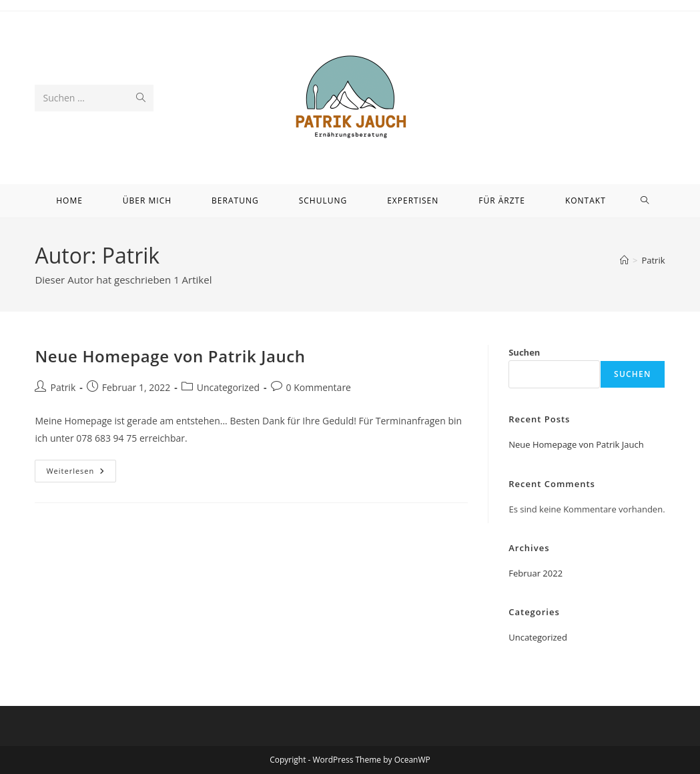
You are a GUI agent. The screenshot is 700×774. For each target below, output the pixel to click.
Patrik (653, 260)
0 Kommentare (319, 387)
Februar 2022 (536, 573)
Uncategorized (228, 387)
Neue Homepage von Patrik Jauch (170, 356)
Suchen (524, 352)
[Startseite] (624, 260)
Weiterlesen (81, 473)
